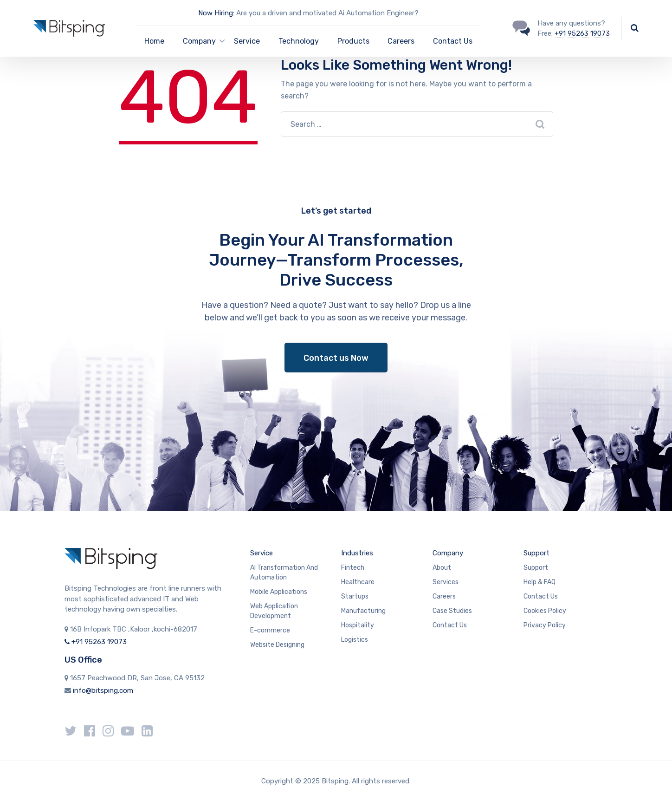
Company (448, 553)
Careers (401, 41)
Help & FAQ (540, 582)
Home (154, 41)
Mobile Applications (279, 592)
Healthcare (358, 582)
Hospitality (358, 625)
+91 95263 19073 (582, 33)
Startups (355, 596)
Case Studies (452, 611)
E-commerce (270, 630)
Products (353, 41)
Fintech (353, 568)
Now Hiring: (216, 13)
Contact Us (453, 41)
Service (247, 41)
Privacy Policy (545, 625)
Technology (299, 41)
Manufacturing (363, 611)
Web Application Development (274, 611)
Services (446, 582)
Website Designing (277, 645)
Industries (357, 553)
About (442, 568)
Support (536, 553)
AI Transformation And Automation (284, 573)
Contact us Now (336, 358)
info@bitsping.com (103, 690)
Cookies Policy (545, 611)
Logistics (355, 640)
